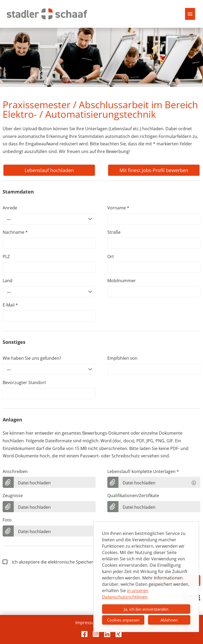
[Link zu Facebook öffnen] (84, 634)
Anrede (10, 208)
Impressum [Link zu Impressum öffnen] (87, 623)
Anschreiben (15, 471)
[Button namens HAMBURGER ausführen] (190, 14)
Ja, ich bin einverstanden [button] (146, 609)
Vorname (118, 208)
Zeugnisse (13, 496)
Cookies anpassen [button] (123, 620)
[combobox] (49, 219)
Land (8, 281)
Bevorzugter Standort (24, 382)
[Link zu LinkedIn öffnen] (107, 634)
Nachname (15, 232)
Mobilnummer (122, 281)
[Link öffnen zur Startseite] (47, 14)
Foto (7, 520)
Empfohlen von (122, 358)
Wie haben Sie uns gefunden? (32, 358)
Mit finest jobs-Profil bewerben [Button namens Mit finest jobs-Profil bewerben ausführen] (154, 170)
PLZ (6, 256)
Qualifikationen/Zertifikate (133, 496)
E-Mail (10, 305)
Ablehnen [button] (169, 620)
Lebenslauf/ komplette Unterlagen (143, 471)
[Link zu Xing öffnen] (119, 634)
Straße (114, 232)
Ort (111, 256)
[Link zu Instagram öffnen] (96, 634)
